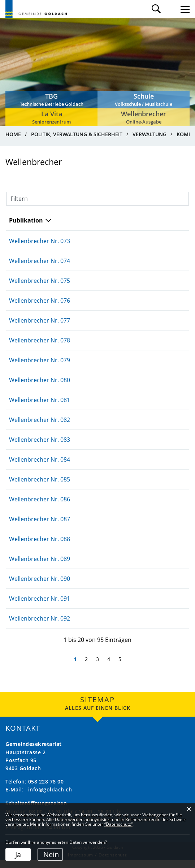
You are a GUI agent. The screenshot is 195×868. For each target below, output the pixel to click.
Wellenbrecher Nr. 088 (40, 547)
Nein (51, 854)
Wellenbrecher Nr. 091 (40, 606)
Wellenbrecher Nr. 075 (40, 289)
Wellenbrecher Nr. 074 (40, 269)
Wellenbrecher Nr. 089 (40, 567)
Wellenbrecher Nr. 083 (40, 448)
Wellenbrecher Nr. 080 (40, 388)
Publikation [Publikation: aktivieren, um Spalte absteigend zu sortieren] (26, 228)
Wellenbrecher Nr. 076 (40, 308)
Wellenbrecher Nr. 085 (40, 487)
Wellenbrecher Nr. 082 (40, 428)
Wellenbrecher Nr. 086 (40, 507)
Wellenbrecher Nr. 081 (40, 408)
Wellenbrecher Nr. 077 (40, 328)
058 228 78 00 (46, 789)
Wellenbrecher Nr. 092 (40, 626)
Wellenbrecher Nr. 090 (40, 587)
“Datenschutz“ (118, 824)
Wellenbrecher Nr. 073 (40, 249)
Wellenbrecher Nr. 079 (40, 368)
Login (171, 9)
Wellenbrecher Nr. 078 (40, 348)
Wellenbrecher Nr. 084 (40, 467)
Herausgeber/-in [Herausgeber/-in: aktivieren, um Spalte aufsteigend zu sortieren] (153, 224)
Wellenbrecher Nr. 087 (40, 527)
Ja (18, 854)
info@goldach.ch (50, 797)
